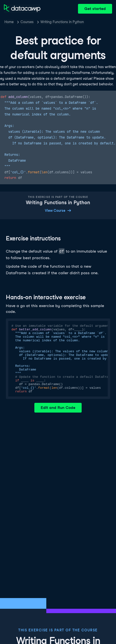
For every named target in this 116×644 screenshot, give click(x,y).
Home (9, 22)
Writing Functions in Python (62, 22)
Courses (27, 22)
